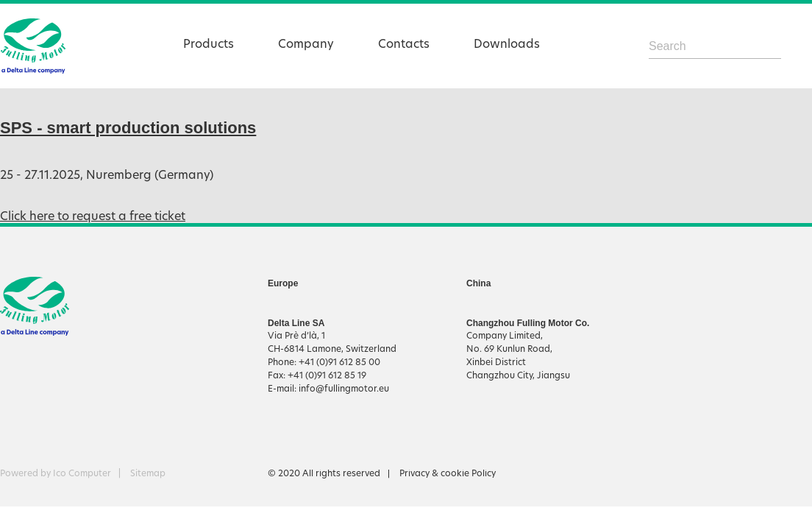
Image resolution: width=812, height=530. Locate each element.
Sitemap (148, 474)
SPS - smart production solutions (128, 128)
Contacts (404, 45)
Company (306, 45)
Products (209, 45)
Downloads (507, 45)
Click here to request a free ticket (93, 217)
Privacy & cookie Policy (448, 474)
